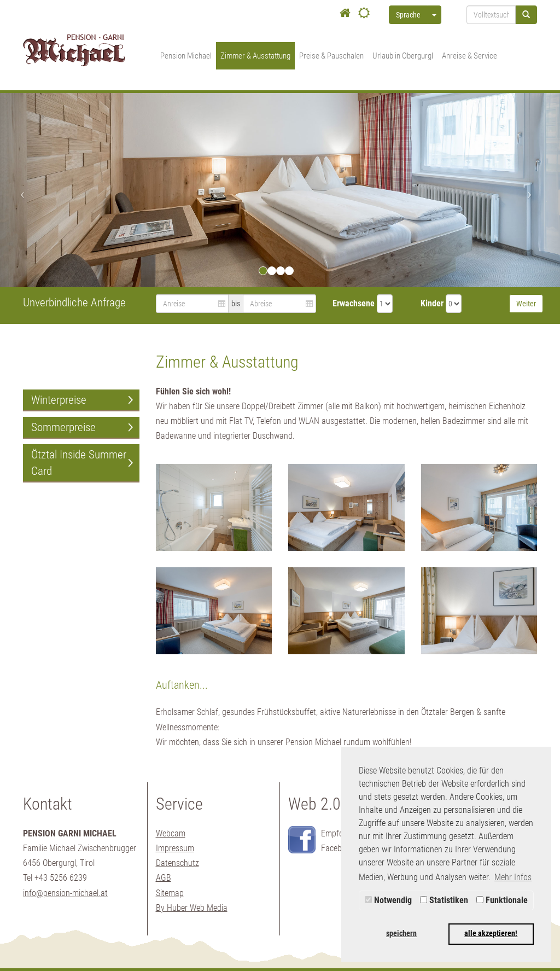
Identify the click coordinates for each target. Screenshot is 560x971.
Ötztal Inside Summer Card (79, 463)
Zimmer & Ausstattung (255, 56)
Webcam (171, 833)
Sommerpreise (63, 427)
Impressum (175, 848)
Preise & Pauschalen (331, 56)
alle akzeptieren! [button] (491, 934)
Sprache (408, 15)
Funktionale (502, 900)
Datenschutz (177, 863)
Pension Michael (186, 56)
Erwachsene (354, 303)
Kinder (432, 303)
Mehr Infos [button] (513, 877)
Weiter (526, 304)
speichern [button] (401, 934)
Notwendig (388, 900)
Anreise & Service (469, 56)
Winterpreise (59, 400)
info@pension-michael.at (65, 893)
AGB (164, 878)
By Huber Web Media (192, 908)
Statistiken (444, 900)
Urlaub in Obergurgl (403, 56)
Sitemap (170, 893)
